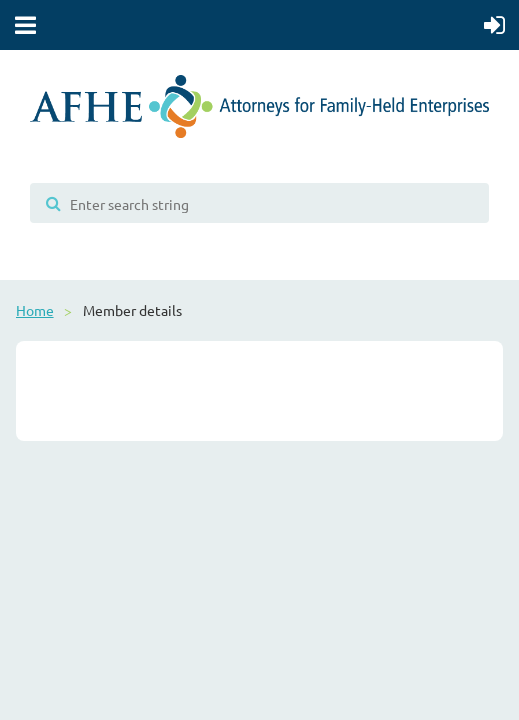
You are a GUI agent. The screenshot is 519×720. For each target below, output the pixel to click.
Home (35, 310)
